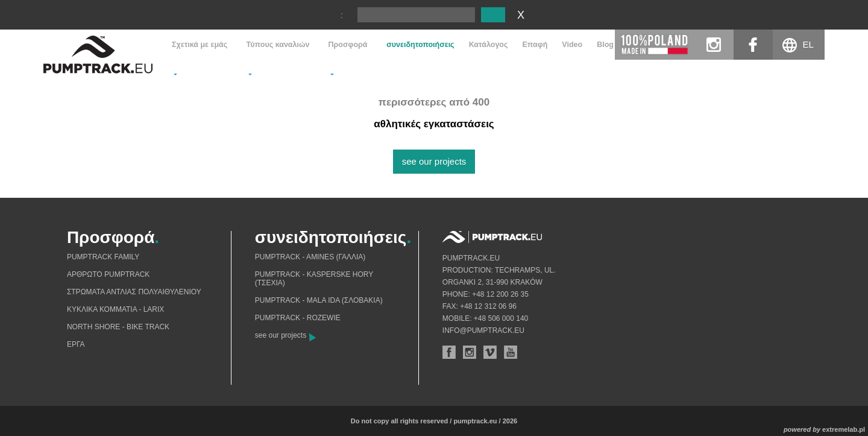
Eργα (76, 344)
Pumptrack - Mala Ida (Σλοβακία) (319, 300)
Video (572, 45)
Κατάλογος (489, 45)
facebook (753, 45)
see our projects (434, 161)
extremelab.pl (844, 429)
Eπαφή (535, 45)
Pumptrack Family (103, 257)
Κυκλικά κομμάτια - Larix (115, 309)
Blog (605, 45)
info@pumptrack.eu (483, 330)
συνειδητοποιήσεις (420, 45)
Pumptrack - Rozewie (298, 318)
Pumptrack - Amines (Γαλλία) (310, 257)
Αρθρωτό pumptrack (108, 274)
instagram (714, 45)
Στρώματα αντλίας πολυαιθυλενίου (134, 292)
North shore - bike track (118, 327)
